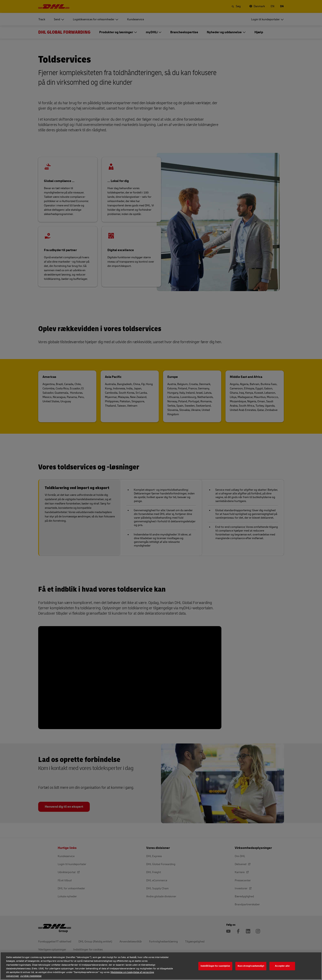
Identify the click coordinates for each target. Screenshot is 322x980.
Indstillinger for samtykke (215, 966)
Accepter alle (282, 966)
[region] (161, 966)
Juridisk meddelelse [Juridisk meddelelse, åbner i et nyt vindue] (31, 976)
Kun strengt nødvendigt (251, 966)
